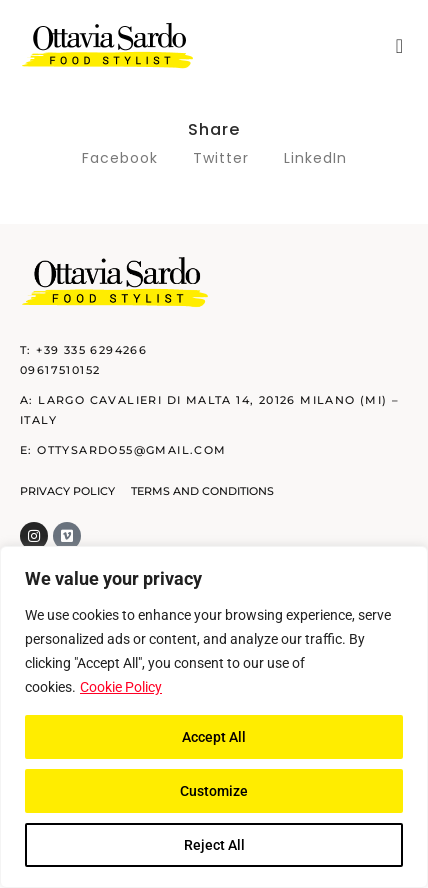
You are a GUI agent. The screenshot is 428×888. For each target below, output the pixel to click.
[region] (214, 717)
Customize (214, 791)
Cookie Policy (121, 687)
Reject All (214, 845)
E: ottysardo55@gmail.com (123, 450)
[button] (399, 46)
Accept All (214, 737)
